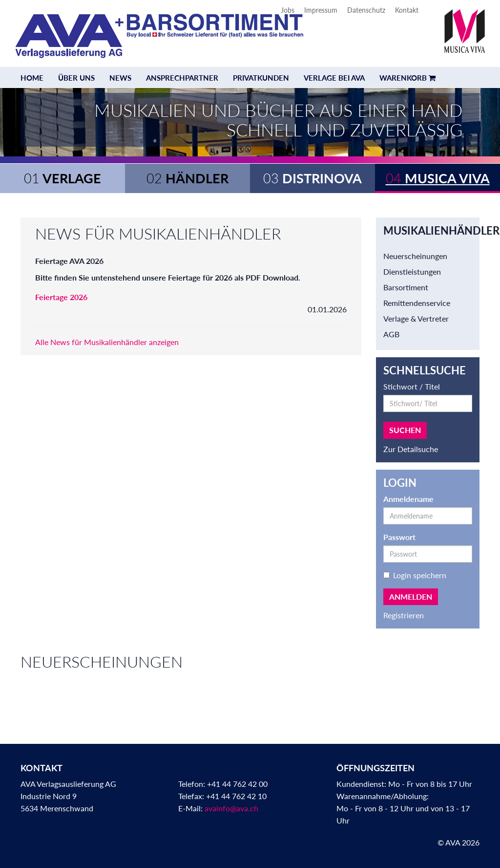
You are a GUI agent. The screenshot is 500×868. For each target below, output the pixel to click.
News (120, 78)
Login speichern (415, 575)
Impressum (321, 10)
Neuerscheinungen (415, 256)
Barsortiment (406, 287)
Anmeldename (408, 499)
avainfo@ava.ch (231, 808)
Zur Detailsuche (411, 449)
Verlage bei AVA (334, 78)
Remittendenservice (417, 303)
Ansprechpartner (182, 78)
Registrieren (404, 615)
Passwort (399, 537)
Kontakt (407, 10)
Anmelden (411, 597)
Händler (187, 178)
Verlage (62, 178)
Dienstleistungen (412, 271)
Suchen (405, 430)
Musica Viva (438, 178)
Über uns (76, 78)
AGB (391, 334)
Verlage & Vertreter (416, 318)
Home (32, 78)
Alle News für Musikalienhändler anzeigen (107, 342)
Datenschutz (366, 10)
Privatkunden (261, 78)
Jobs (288, 10)
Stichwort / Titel (412, 386)
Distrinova (312, 178)
